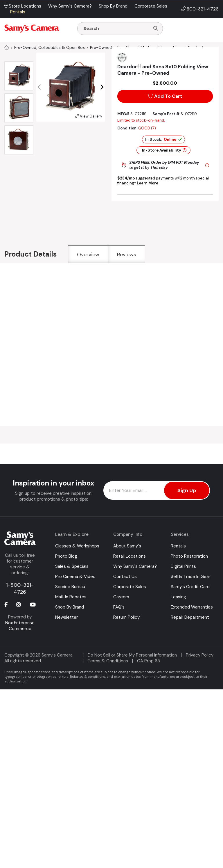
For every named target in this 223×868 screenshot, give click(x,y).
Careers (121, 597)
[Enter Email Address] (157, 490)
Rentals (178, 546)
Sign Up (187, 490)
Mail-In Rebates (71, 597)
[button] (102, 87)
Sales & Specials (72, 566)
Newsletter (66, 617)
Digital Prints (183, 566)
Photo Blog (66, 556)
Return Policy (126, 617)
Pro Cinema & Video (75, 577)
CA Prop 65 (149, 661)
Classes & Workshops (77, 546)
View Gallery (89, 116)
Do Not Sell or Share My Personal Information (132, 655)
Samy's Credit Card (190, 587)
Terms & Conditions (108, 661)
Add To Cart (165, 96)
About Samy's (127, 546)
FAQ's (119, 607)
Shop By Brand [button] (113, 6)
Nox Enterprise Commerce (20, 626)
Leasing (178, 597)
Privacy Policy (200, 655)
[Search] (156, 29)
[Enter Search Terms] (116, 29)
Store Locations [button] (23, 6)
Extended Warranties (192, 607)
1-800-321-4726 (20, 588)
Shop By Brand (70, 607)
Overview (88, 255)
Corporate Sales (130, 587)
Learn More (148, 183)
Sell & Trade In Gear (190, 577)
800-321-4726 (203, 9)
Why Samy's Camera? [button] (70, 6)
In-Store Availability (164, 150)
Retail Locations (130, 556)
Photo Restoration (189, 556)
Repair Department (190, 617)
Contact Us (125, 577)
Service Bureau (70, 587)
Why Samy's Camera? (135, 566)
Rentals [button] (18, 12)
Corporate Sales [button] (151, 6)
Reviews (127, 255)
